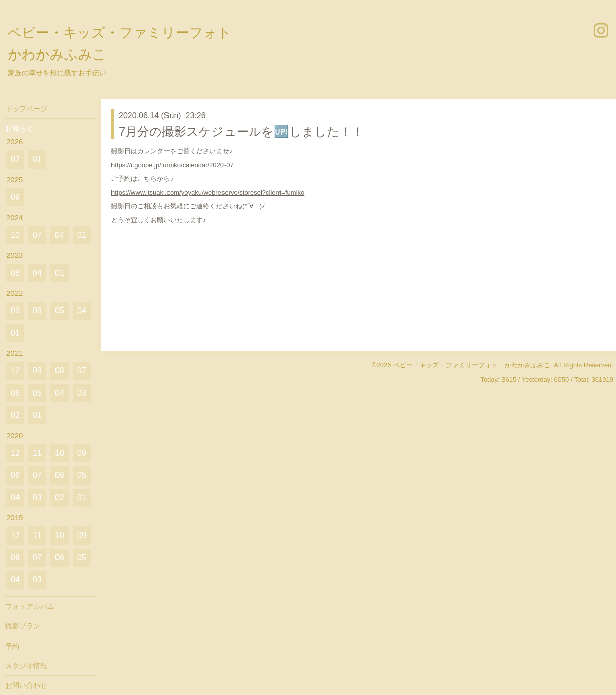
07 (37, 235)
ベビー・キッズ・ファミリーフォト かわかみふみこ (472, 365)
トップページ (26, 109)
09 (15, 197)
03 (82, 393)
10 (15, 235)
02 (15, 159)
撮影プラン (23, 626)
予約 (12, 646)
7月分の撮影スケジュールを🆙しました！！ (241, 131)
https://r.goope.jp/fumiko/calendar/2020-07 (172, 165)
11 (37, 453)
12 (15, 371)
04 (60, 235)
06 (15, 393)
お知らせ (19, 128)
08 (15, 273)
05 (60, 311)
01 (37, 159)
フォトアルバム (30, 606)
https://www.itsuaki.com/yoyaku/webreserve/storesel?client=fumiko (208, 193)
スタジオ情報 (26, 666)
